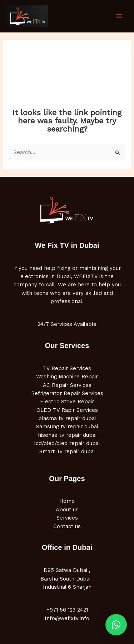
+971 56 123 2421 (67, 610)
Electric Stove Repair (67, 402)
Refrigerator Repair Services (67, 393)
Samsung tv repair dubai (67, 426)
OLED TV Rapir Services (67, 410)
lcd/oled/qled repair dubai (67, 443)
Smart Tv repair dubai (67, 451)
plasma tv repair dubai (67, 418)
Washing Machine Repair (67, 377)
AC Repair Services (67, 385)
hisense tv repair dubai (67, 435)
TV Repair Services (67, 368)
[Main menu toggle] (119, 16)
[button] (116, 625)
